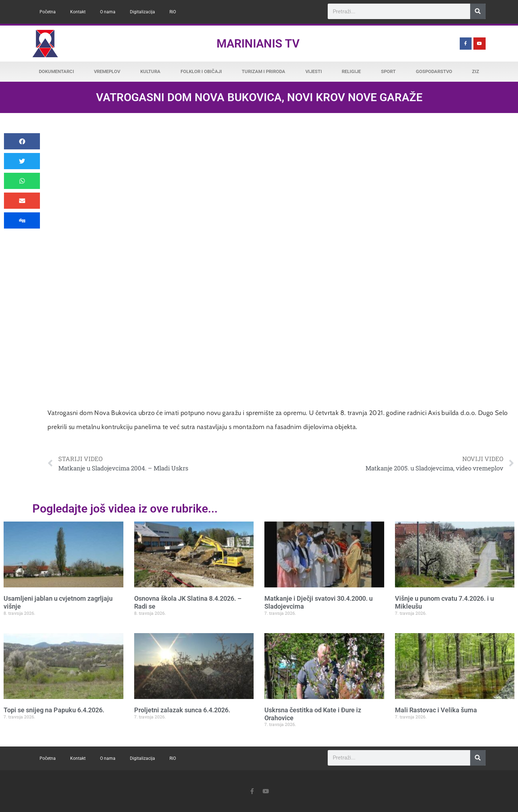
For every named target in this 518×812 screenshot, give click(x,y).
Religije (351, 71)
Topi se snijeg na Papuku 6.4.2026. (54, 710)
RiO (173, 12)
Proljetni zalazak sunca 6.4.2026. (182, 710)
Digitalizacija (142, 12)
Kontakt (78, 12)
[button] (22, 141)
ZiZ (476, 71)
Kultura (150, 71)
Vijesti (314, 71)
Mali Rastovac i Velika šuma (436, 710)
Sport (388, 71)
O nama (108, 12)
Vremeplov (107, 71)
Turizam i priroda (263, 71)
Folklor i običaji (201, 71)
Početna (48, 12)
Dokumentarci (56, 71)
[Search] (478, 11)
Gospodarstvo (434, 71)
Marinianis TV (258, 44)
